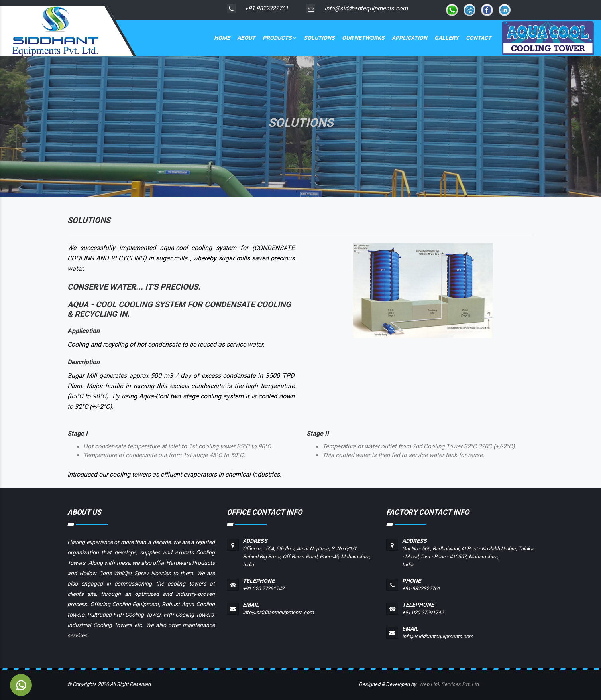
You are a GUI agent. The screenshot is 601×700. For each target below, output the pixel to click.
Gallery (447, 38)
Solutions (319, 38)
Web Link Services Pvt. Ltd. (449, 684)
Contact (479, 38)
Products (280, 38)
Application (410, 38)
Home (222, 38)
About (246, 38)
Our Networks (363, 38)
